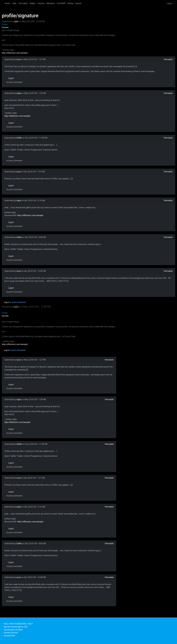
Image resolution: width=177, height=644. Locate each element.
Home (7, 3)
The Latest (23, 3)
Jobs (14, 3)
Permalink (168, 59)
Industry (41, 3)
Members (51, 3)
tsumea (5, 27)
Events (78, 3)
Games (70, 3)
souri (19, 59)
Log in (170, 3)
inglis (16, 21)
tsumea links (9, 636)
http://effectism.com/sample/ (15, 53)
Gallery (33, 3)
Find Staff (61, 3)
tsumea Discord (11, 633)
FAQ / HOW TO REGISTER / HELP (18, 624)
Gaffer (19, 138)
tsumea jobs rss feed (13, 630)
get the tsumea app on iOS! (16, 627)
